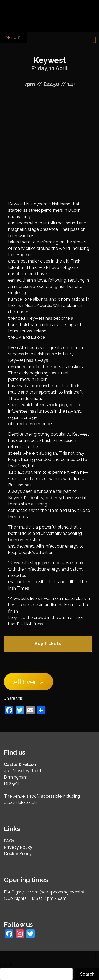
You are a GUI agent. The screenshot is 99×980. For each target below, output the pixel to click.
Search (7, 965)
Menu (13, 38)
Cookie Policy (18, 854)
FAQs (9, 841)
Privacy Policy (18, 847)
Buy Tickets (48, 643)
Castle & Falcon (20, 764)
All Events (28, 682)
